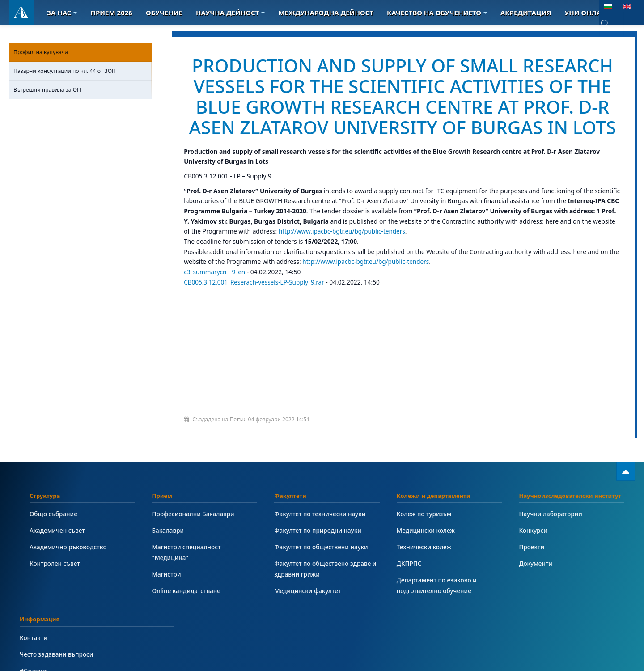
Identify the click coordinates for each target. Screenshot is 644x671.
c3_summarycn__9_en (215, 292)
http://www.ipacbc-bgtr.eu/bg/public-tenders (343, 252)
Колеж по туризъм (425, 534)
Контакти (34, 658)
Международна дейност (326, 13)
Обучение (164, 13)
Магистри (167, 595)
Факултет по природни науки (318, 551)
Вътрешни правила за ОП (47, 90)
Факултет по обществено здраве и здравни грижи (326, 589)
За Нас (62, 13)
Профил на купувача (41, 52)
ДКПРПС (409, 584)
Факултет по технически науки (321, 534)
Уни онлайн (591, 13)
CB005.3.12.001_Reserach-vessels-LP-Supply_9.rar (256, 303)
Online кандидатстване (187, 611)
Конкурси (533, 551)
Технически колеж (424, 567)
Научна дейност (230, 13)
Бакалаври (168, 551)
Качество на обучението (437, 13)
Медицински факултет (308, 611)
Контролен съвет (55, 584)
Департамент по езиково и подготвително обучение (437, 606)
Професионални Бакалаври (194, 534)
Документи (536, 584)
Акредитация (526, 13)
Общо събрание (54, 534)
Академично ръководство (69, 567)
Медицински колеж (426, 551)
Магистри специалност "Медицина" (187, 573)
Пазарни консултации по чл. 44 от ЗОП (65, 71)
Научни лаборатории (551, 534)
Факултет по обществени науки (322, 567)
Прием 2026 (111, 13)
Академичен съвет (58, 551)
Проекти (532, 567)
